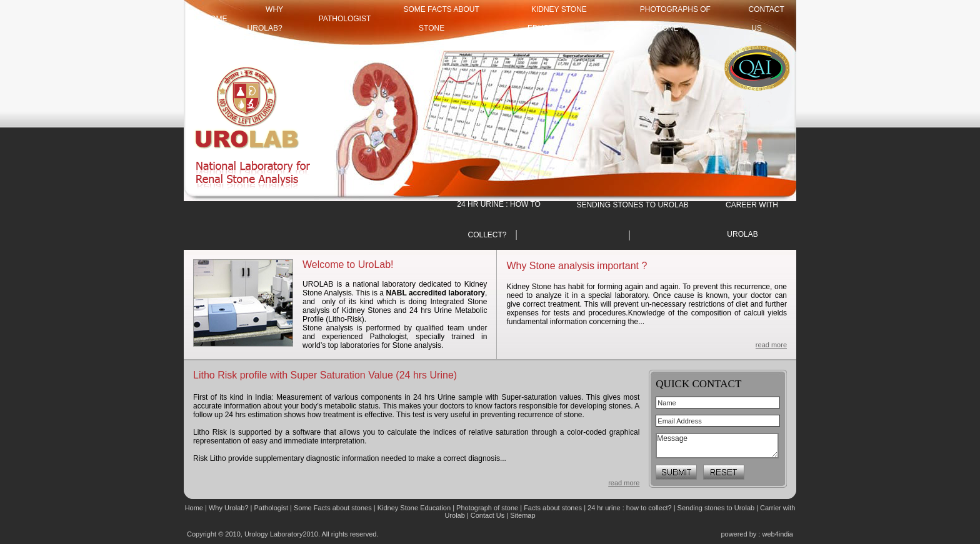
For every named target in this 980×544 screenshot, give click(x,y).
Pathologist (345, 19)
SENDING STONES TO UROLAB (632, 205)
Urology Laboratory (274, 534)
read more (771, 345)
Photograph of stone (487, 508)
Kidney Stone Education (414, 508)
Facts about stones (553, 508)
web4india (777, 534)
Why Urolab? (229, 508)
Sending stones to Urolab (716, 508)
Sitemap (522, 515)
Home (195, 508)
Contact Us (488, 515)
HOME (216, 19)
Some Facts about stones (333, 508)
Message (717, 446)
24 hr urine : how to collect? (630, 508)
